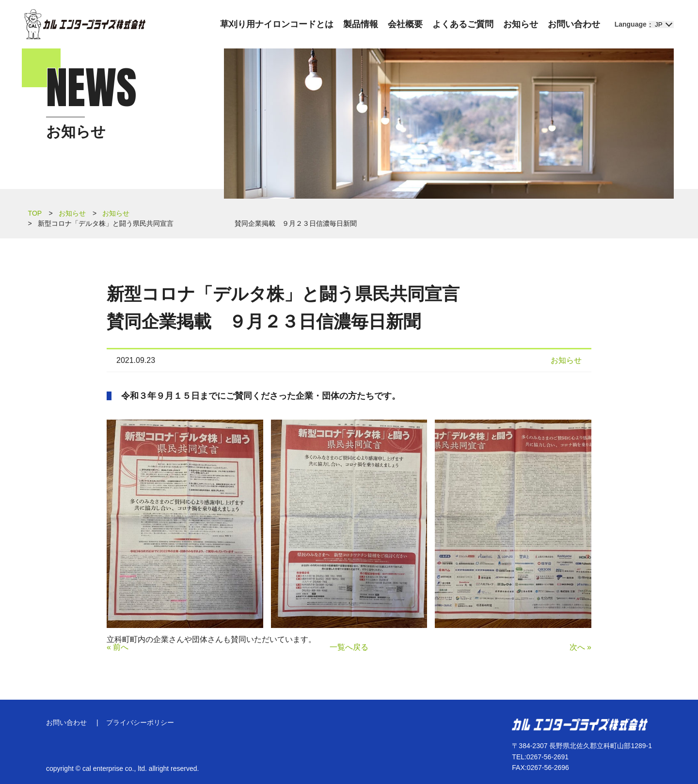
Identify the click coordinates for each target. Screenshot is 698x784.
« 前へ (118, 647)
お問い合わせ (574, 24)
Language (631, 24)
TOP (35, 213)
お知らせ (521, 24)
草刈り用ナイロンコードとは (277, 24)
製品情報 (361, 24)
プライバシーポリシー (140, 722)
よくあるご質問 (463, 24)
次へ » (580, 647)
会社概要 (405, 24)
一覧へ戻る (349, 647)
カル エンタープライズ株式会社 (85, 24)
